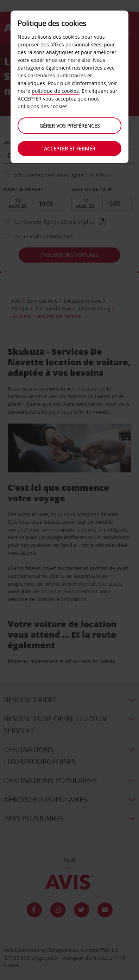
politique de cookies (55, 91)
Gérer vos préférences (70, 126)
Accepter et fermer (70, 149)
